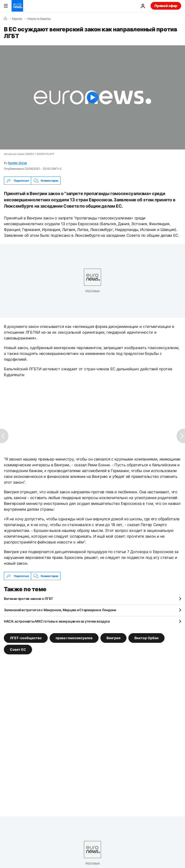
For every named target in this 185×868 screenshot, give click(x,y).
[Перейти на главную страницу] (17, 6)
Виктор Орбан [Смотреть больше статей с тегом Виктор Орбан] (146, 638)
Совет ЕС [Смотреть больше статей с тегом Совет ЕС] (18, 649)
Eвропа (17, 19)
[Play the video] (92, 97)
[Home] (5, 19)
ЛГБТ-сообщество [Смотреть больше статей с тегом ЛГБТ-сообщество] (26, 638)
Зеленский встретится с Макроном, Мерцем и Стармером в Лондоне (60, 610)
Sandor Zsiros (17, 163)
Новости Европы (39, 19)
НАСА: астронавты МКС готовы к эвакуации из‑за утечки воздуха (57, 621)
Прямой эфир (166, 6)
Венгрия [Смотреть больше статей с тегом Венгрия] (113, 638)
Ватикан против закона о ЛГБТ (28, 599)
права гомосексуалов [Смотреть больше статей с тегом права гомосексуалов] (74, 638)
